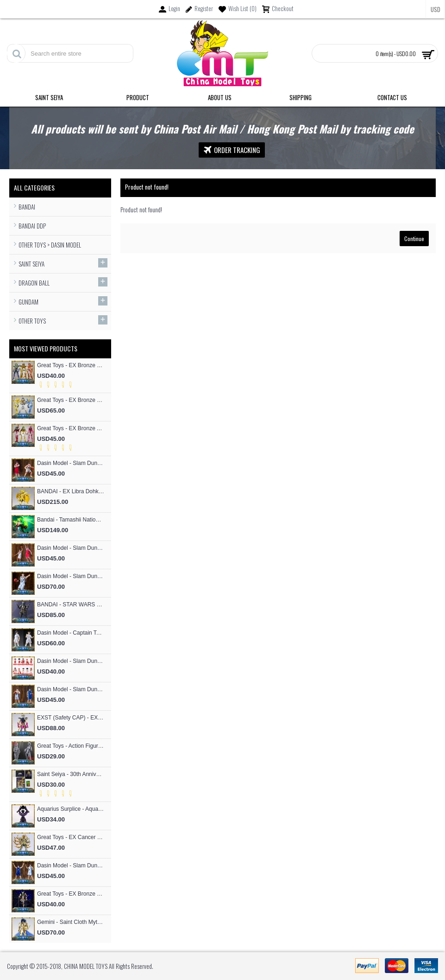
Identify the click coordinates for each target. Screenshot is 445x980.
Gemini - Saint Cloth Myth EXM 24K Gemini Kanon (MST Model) (71, 922)
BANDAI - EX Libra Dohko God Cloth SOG (71, 491)
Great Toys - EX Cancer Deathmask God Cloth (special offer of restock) (71, 837)
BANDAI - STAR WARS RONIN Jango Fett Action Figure (71, 605)
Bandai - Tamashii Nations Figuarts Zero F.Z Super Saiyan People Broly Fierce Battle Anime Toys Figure (71, 520)
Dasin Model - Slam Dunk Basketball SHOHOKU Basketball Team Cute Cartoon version (71, 661)
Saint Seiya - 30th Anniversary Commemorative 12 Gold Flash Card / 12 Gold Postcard (71, 774)
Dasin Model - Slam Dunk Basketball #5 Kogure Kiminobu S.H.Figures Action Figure (71, 463)
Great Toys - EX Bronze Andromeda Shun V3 (71, 428)
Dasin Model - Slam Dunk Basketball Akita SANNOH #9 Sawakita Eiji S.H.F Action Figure (71, 576)
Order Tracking (232, 150)
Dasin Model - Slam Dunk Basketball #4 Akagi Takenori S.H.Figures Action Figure (71, 548)
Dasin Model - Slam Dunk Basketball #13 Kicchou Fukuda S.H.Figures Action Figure (71, 689)
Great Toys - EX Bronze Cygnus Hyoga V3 (71, 400)
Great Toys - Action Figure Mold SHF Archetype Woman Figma (71, 746)
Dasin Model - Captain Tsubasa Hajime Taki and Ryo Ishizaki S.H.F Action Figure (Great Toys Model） (71, 633)
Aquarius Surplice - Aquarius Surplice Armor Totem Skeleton (71, 809)
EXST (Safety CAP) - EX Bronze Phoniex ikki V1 (71, 718)
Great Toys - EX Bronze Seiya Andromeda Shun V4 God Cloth (71, 894)
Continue (414, 239)
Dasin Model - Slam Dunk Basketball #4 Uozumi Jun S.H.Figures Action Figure (71, 865)
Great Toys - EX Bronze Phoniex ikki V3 (71, 365)
